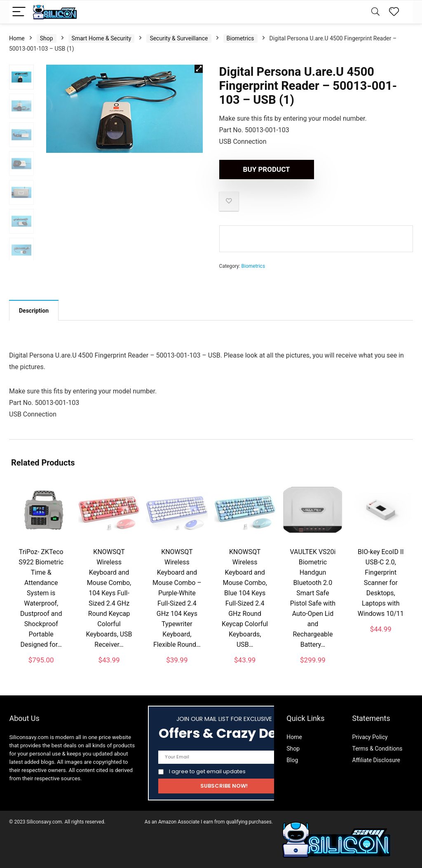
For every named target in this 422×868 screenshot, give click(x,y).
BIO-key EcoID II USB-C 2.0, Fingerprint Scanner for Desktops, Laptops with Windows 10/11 (381, 583)
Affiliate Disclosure (376, 760)
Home (17, 38)
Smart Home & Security (102, 38)
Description (34, 311)
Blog (292, 760)
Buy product (267, 169)
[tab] (34, 310)
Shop (47, 38)
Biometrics (240, 38)
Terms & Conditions (377, 749)
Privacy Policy (370, 737)
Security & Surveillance (179, 38)
